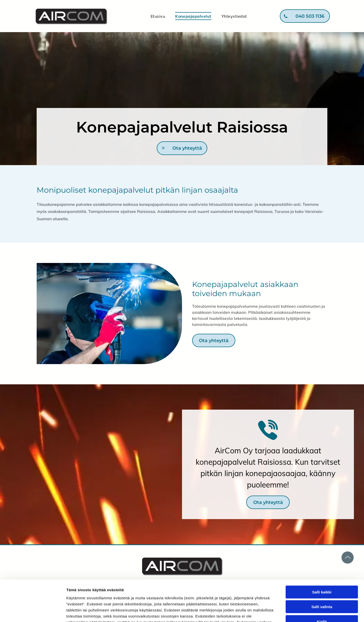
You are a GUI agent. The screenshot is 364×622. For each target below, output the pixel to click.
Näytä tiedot (270, 612)
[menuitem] (158, 16)
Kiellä (322, 585)
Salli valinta (322, 570)
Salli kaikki (322, 556)
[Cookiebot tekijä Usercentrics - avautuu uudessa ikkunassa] (33, 612)
